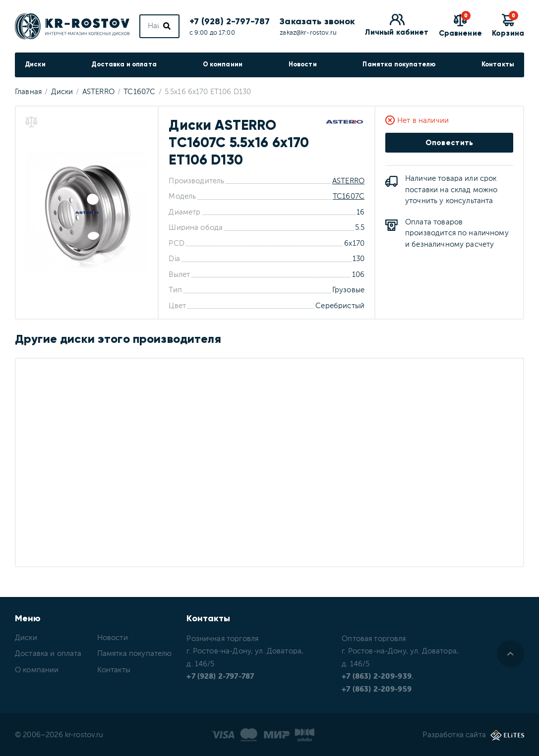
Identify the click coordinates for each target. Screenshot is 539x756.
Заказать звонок (317, 21)
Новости (303, 64)
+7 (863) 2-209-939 (377, 676)
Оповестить (449, 143)
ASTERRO (348, 181)
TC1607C (349, 196)
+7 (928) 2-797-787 (230, 21)
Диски (35, 64)
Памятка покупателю (399, 64)
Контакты (498, 64)
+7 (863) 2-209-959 (377, 689)
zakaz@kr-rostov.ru (308, 33)
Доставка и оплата (124, 64)
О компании (223, 64)
